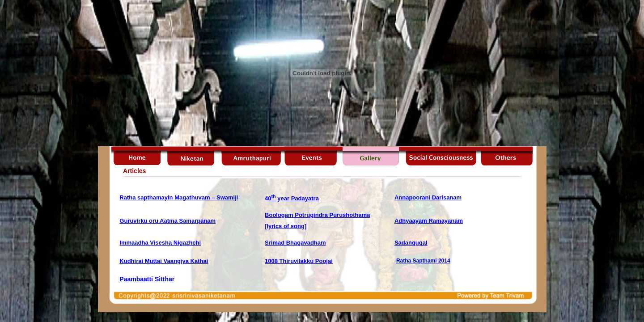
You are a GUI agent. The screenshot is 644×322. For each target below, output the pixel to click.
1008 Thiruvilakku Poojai (299, 261)
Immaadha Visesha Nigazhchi (160, 243)
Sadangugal (411, 243)
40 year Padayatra (292, 198)
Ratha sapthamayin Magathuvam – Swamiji (179, 197)
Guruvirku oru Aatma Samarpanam (167, 221)
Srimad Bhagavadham (295, 243)
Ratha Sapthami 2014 (423, 261)
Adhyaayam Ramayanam (429, 221)
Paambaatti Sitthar (147, 279)
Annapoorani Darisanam (428, 197)
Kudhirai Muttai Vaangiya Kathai (164, 261)
